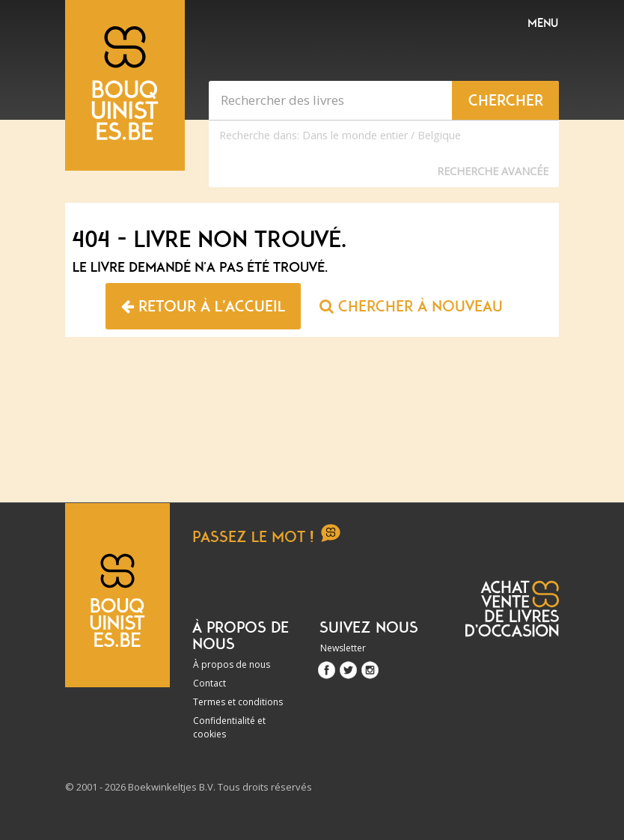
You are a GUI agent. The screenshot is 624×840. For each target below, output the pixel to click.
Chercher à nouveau (411, 306)
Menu (543, 23)
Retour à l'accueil (203, 306)
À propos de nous (232, 664)
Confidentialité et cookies (229, 727)
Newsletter (343, 648)
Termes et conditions (238, 702)
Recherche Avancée (493, 171)
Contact (209, 683)
